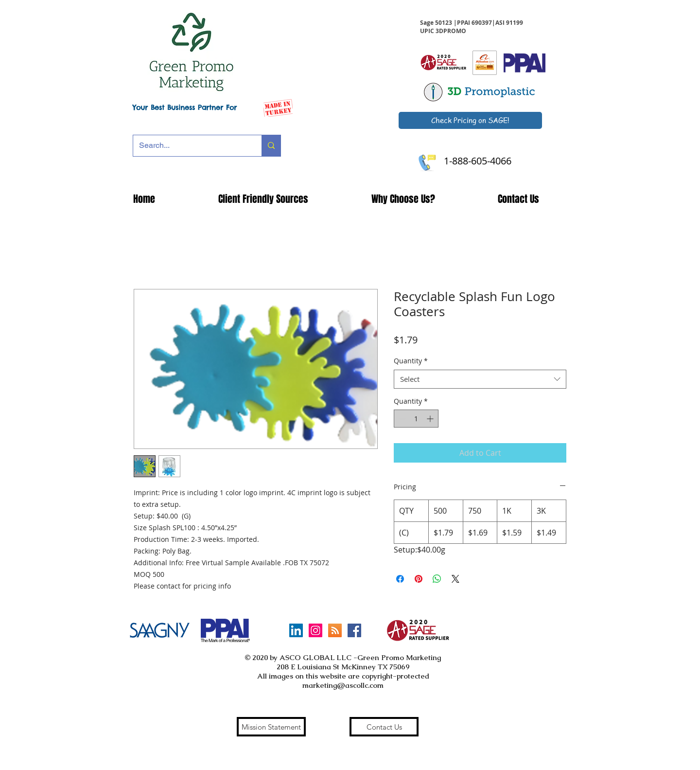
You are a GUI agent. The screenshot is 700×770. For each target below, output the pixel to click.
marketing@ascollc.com (343, 685)
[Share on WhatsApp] (437, 579)
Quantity (411, 361)
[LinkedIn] (296, 630)
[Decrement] (401, 419)
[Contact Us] (384, 727)
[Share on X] (455, 579)
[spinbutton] (416, 419)
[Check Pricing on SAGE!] (470, 120)
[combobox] (480, 379)
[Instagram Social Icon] (315, 630)
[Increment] (431, 419)
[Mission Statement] (271, 727)
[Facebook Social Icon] (354, 630)
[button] (263, 199)
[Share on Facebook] (400, 579)
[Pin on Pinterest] (419, 579)
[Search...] (190, 146)
